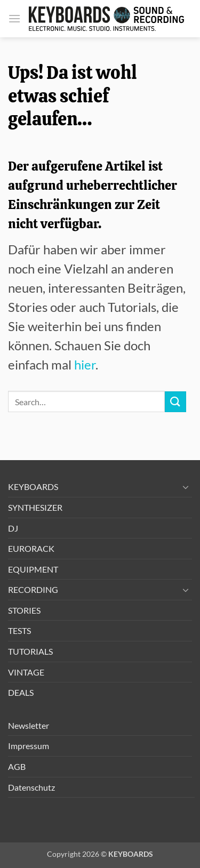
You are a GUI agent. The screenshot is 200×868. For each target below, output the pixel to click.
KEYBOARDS (33, 487)
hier (85, 364)
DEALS (21, 692)
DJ (13, 528)
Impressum (29, 746)
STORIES (24, 610)
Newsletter (29, 725)
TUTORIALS (30, 651)
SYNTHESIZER (35, 507)
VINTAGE (26, 672)
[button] (14, 18)
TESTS (19, 630)
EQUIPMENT (33, 569)
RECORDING (33, 589)
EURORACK (31, 548)
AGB (17, 766)
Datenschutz (31, 787)
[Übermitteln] (175, 402)
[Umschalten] (186, 487)
